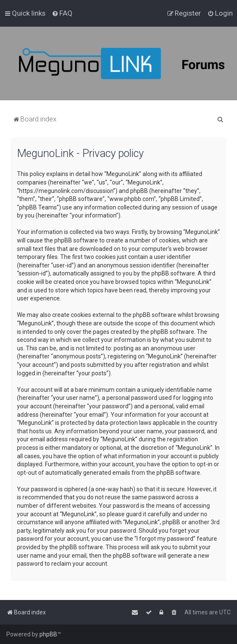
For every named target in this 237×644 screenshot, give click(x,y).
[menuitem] (62, 13)
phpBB (48, 634)
